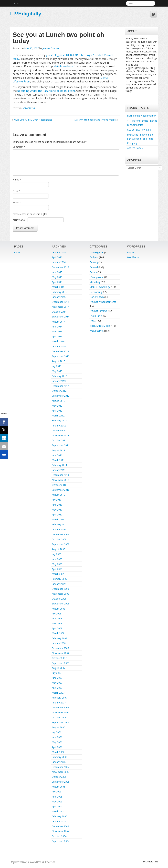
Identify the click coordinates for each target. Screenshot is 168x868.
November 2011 (60, 435)
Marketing (95, 282)
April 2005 (57, 806)
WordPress (133, 257)
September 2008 (61, 604)
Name (17, 180)
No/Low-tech (97, 297)
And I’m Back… (135, 148)
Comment (19, 147)
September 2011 (61, 445)
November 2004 (60, 831)
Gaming (94, 262)
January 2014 (59, 346)
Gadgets (94, 257)
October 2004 (59, 836)
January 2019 (59, 252)
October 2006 (59, 717)
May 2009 (57, 564)
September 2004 (61, 841)
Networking (29, 108)
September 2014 (61, 317)
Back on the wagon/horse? (141, 116)
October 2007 (59, 658)
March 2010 (58, 519)
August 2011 (58, 450)
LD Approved (97, 277)
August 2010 (58, 495)
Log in (130, 252)
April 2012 (57, 411)
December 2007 (60, 648)
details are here (64, 66)
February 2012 (59, 420)
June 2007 (57, 678)
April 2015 (57, 282)
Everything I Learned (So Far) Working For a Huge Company (140, 139)
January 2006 (59, 762)
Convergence (97, 252)
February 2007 (59, 698)
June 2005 (57, 797)
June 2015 (57, 272)
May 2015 (57, 277)
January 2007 (59, 703)
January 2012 (59, 426)
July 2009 (57, 554)
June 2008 (57, 618)
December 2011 (60, 430)
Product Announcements (103, 302)
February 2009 (59, 579)
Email (16, 191)
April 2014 (57, 336)
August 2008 (58, 609)
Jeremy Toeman (51, 48)
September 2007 (61, 663)
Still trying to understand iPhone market (95, 120)
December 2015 (60, 267)
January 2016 (59, 262)
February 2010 (59, 524)
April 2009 (57, 569)
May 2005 (57, 802)
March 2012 (58, 416)
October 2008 (59, 599)
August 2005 (58, 787)
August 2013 (58, 361)
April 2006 (57, 747)
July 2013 (57, 366)
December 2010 (60, 475)
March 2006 (58, 752)
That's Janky (96, 316)
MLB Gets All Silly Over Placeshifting (33, 120)
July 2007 (57, 673)
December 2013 (60, 351)
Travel (93, 321)
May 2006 (57, 742)
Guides (93, 272)
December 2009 (60, 534)
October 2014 (59, 312)
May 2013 (57, 371)
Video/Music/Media (100, 326)
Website (17, 202)
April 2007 (57, 688)
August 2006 (58, 727)
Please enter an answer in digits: (30, 214)
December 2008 (60, 589)
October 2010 (59, 485)
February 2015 (59, 292)
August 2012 (58, 401)
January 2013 (59, 381)
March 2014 (58, 341)
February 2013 (59, 376)
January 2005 (59, 821)
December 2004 (60, 826)
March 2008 (58, 633)
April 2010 (57, 515)
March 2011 (58, 460)
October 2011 (59, 440)
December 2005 (60, 767)
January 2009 (59, 584)
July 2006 (57, 732)
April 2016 (57, 257)
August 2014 (58, 322)
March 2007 (58, 693)
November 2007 (60, 653)
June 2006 (57, 737)
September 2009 (61, 544)
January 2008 (59, 643)
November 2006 (60, 712)
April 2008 (57, 628)
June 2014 (57, 327)
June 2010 (57, 505)
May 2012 (57, 406)
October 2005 (59, 777)
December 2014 (60, 302)
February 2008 (59, 638)
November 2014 (60, 307)
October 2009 (59, 539)
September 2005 (61, 782)
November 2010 (60, 480)
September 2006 (61, 722)
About (16, 3)
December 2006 (60, 707)
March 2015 (58, 287)
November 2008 (60, 594)
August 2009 (58, 549)
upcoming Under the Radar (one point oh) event (46, 91)
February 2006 (59, 757)
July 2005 (57, 792)
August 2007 (58, 668)
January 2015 (59, 297)
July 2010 (57, 500)
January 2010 (59, 529)
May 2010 (57, 510)
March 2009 (58, 574)
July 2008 (57, 614)
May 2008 (57, 623)
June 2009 (57, 559)
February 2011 (59, 465)
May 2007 (57, 683)
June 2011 (57, 455)
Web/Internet (97, 331)
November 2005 (60, 772)
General (94, 267)
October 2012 (59, 391)
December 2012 (60, 386)
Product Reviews (98, 311)
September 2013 (61, 356)
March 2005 (58, 811)
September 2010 (61, 490)
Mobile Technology (100, 287)
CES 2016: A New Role (139, 130)
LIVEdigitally (26, 14)
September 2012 (61, 396)
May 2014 (57, 331)
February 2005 (59, 816)
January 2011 (59, 470)
